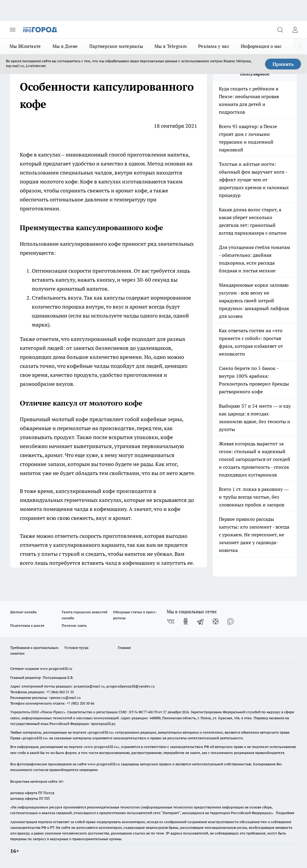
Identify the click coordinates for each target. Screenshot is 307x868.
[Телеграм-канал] (201, 621)
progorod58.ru (101, 732)
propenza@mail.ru (89, 686)
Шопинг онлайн (23, 612)
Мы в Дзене (65, 46)
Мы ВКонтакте (25, 46)
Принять (283, 64)
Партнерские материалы (116, 46)
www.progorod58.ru (56, 669)
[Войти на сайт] (295, 30)
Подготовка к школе (27, 625)
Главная (124, 648)
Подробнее (285, 813)
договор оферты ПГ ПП (30, 798)
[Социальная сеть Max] (231, 621)
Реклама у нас (214, 46)
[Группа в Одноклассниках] (186, 621)
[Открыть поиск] (280, 30)
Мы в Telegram (171, 46)
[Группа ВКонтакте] (171, 621)
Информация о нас (261, 46)
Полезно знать (74, 625)
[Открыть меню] (13, 30)
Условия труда (76, 648)
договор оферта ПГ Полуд (32, 793)
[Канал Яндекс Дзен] (216, 621)
